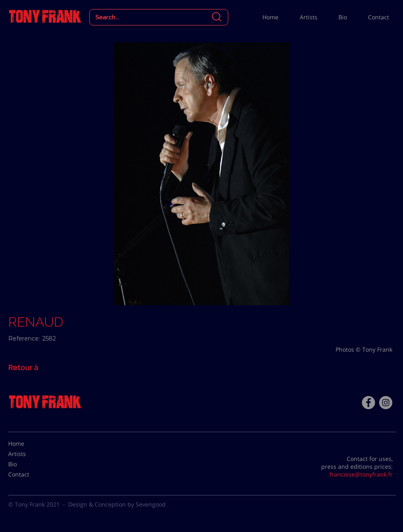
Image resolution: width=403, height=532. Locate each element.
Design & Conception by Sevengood (117, 504)
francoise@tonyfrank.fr (361, 474)
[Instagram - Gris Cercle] (386, 403)
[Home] (29, 444)
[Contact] (29, 474)
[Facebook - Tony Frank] (368, 403)
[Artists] (29, 454)
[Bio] (29, 464)
